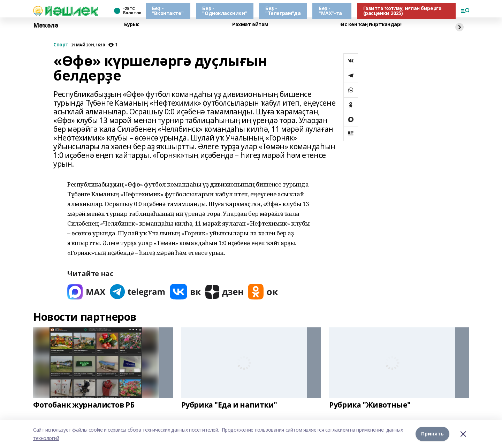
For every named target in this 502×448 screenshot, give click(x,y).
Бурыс (132, 25)
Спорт (61, 45)
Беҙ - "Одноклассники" (225, 11)
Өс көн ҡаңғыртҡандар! (371, 25)
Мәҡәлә (46, 25)
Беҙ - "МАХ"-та (330, 11)
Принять (432, 434)
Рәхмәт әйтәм (250, 25)
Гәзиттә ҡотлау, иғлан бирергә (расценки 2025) (402, 11)
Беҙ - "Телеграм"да (283, 11)
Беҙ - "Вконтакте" (168, 11)
